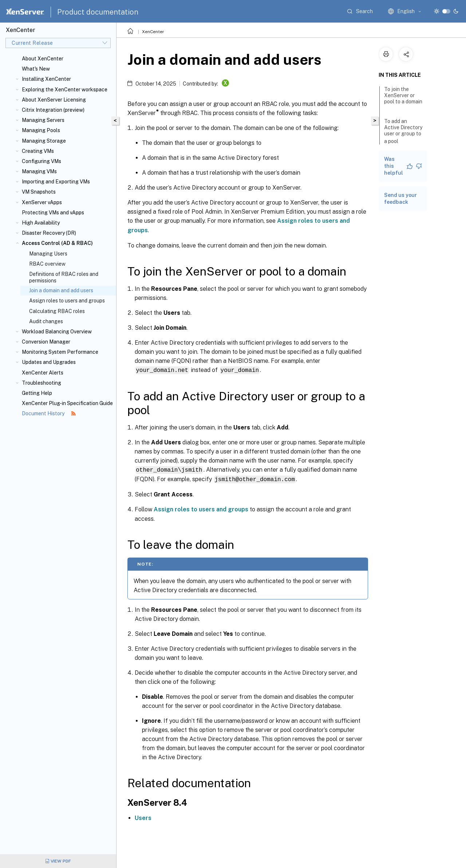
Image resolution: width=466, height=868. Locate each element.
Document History (49, 413)
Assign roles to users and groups (67, 301)
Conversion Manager (46, 342)
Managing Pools (41, 130)
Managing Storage (44, 141)
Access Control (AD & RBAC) (57, 243)
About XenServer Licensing (54, 100)
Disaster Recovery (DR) (49, 233)
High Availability (41, 223)
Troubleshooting (42, 383)
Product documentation (98, 12)
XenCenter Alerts (43, 373)
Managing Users (48, 254)
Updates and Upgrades (49, 362)
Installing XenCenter (46, 79)
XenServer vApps (42, 202)
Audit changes (46, 321)
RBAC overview (47, 264)
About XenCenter (43, 59)
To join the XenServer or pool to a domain (403, 99)
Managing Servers (43, 120)
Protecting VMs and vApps (53, 213)
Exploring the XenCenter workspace (65, 90)
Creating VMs (38, 151)
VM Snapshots (39, 192)
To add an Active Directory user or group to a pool (403, 131)
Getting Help (37, 393)
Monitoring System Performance (60, 352)
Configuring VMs (42, 161)
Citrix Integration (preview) (53, 110)
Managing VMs (39, 171)
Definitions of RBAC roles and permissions (64, 277)
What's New (36, 69)
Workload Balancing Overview (57, 332)
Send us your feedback (400, 199)
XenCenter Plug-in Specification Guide (67, 403)
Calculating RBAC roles (57, 311)
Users (143, 817)
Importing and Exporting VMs (56, 182)
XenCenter (153, 32)
